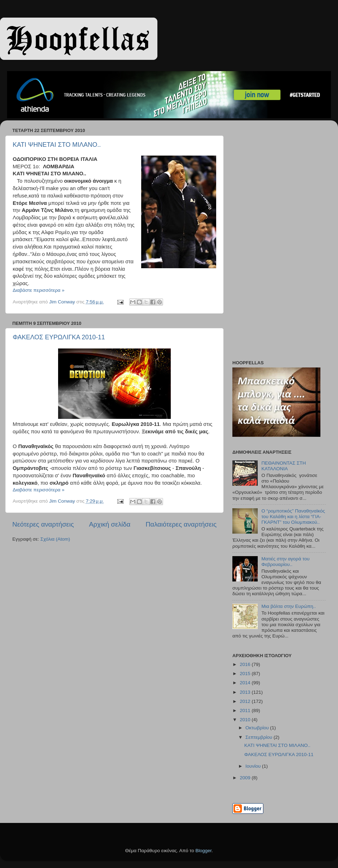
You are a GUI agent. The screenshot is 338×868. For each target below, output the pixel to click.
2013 (246, 692)
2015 (246, 674)
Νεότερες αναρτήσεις (43, 524)
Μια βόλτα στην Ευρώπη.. (289, 606)
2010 (246, 720)
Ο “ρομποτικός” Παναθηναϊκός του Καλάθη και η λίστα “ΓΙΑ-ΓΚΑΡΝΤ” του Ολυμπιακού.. (293, 517)
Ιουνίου (254, 766)
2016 (246, 664)
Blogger (204, 851)
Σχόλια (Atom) (55, 539)
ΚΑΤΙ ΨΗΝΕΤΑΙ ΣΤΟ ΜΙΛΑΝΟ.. (57, 145)
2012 (246, 701)
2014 (246, 683)
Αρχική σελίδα (110, 524)
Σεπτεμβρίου (259, 737)
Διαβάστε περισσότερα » (39, 290)
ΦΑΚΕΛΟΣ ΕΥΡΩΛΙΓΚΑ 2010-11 (59, 337)
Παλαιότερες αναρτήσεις (181, 524)
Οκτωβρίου (258, 728)
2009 (246, 778)
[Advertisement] (269, 242)
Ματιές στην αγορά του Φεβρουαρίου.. (285, 562)
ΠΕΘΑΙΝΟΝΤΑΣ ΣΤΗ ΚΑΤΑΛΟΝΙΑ (283, 466)
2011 (246, 710)
